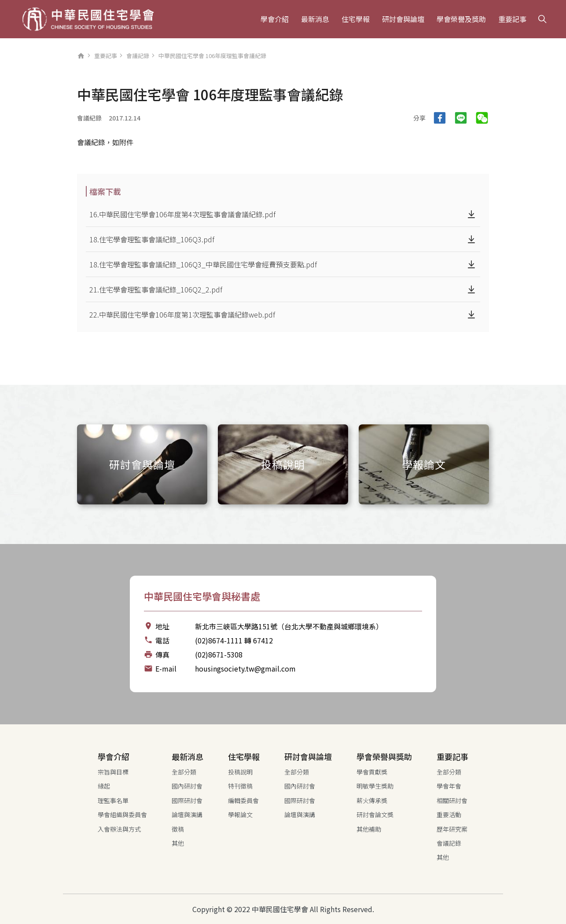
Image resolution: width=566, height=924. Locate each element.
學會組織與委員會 (122, 814)
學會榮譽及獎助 (461, 19)
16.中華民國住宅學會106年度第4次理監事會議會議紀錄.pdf (182, 214)
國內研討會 (187, 786)
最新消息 (315, 19)
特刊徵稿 (240, 786)
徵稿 (178, 829)
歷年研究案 (452, 829)
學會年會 (449, 786)
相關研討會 (452, 800)
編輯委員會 (243, 800)
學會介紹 (275, 19)
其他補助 (369, 829)
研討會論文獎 (375, 814)
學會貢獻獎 (372, 772)
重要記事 (512, 19)
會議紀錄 (89, 118)
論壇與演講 (187, 814)
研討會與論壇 (403, 19)
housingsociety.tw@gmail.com (245, 668)
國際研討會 (187, 800)
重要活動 (449, 814)
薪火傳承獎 (372, 800)
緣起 (104, 786)
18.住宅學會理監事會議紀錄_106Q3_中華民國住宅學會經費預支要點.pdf (203, 264)
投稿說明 (240, 772)
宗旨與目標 (113, 772)
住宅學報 (356, 19)
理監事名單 (113, 800)
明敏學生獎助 (375, 786)
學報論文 (240, 814)
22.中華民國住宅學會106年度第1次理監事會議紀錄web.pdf (182, 314)
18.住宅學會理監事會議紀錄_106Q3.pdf (152, 239)
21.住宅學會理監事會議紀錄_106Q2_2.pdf (156, 289)
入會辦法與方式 (119, 829)
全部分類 (184, 772)
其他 (178, 843)
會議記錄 (138, 56)
